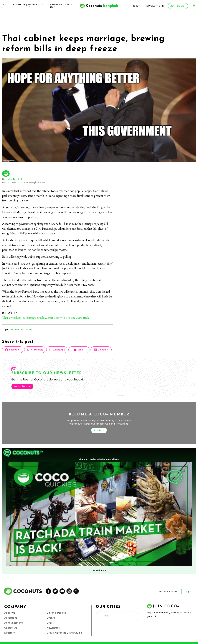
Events (51, 618)
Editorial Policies (56, 613)
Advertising (11, 618)
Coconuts (102, 6)
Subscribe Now (22, 386)
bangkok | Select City (28, 6)
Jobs (50, 623)
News (29, 329)
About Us (10, 613)
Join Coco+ (178, 6)
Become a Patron (168, 591)
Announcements (14, 623)
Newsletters (154, 6)
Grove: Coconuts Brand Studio (64, 633)
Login (194, 6)
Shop (137, 6)
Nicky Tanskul (14, 179)
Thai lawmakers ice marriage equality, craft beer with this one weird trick (45, 318)
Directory (10, 633)
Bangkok (17, 329)
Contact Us (11, 628)
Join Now (99, 430)
